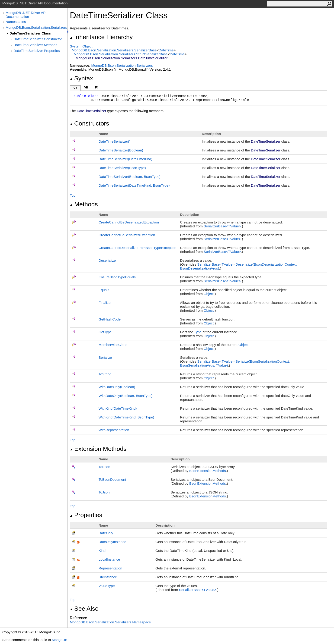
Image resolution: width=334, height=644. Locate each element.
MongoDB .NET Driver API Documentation (26, 15)
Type (198, 332)
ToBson (104, 467)
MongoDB (59, 640)
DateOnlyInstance (112, 542)
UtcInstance (108, 577)
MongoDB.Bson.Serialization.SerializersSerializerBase (114, 50)
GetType (105, 332)
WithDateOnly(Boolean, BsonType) (126, 396)
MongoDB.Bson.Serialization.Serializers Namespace (110, 622)
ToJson (104, 492)
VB (86, 88)
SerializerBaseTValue (222, 226)
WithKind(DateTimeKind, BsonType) (126, 417)
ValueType (107, 586)
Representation (110, 568)
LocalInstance (109, 559)
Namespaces (16, 22)
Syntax (81, 78)
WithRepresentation (114, 430)
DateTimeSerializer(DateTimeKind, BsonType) (134, 185)
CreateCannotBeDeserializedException (129, 222)
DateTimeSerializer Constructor (38, 39)
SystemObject (81, 46)
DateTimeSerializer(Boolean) (121, 150)
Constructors (89, 123)
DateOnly (106, 533)
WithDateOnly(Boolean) (117, 387)
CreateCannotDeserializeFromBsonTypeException (137, 248)
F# (97, 88)
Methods (84, 204)
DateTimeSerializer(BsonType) (122, 168)
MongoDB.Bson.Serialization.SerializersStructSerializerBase (121, 54)
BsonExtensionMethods (208, 471)
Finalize (105, 303)
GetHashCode (110, 319)
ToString (105, 374)
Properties (86, 515)
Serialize (105, 357)
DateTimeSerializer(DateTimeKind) (125, 159)
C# (75, 88)
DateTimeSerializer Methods (35, 45)
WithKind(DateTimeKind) (118, 408)
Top (73, 195)
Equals (104, 290)
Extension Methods (98, 449)
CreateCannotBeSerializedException (127, 235)
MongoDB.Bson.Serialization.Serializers (36, 27)
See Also (84, 609)
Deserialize (107, 260)
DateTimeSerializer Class (30, 33)
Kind (102, 551)
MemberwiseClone (113, 345)
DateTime (166, 50)
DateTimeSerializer (114, 141)
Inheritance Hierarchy (101, 37)
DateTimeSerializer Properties (37, 51)
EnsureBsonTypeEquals (117, 277)
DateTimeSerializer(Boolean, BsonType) (130, 177)
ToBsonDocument (112, 479)
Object (209, 294)
